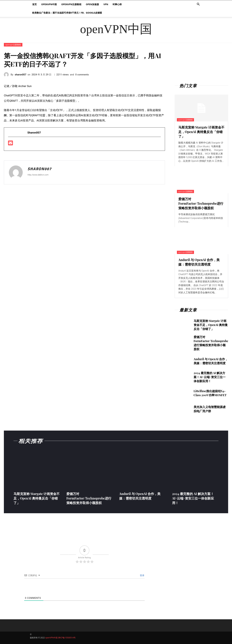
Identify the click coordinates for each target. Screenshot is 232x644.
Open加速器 (92, 4)
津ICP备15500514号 (67, 638)
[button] (198, 5)
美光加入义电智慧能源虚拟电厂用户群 (210, 409)
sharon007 (20, 75)
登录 (142, 575)
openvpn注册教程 (71, 4)
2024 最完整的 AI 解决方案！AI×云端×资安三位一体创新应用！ (210, 377)
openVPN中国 (49, 4)
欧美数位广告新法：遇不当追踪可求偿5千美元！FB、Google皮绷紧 (67, 13)
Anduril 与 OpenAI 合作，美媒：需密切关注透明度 (199, 262)
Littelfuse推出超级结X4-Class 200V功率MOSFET (210, 393)
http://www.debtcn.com (38, 175)
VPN (106, 4)
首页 (34, 4)
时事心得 (117, 4)
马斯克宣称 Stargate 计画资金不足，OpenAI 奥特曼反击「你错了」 (201, 132)
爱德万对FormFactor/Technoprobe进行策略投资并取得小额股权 (201, 203)
